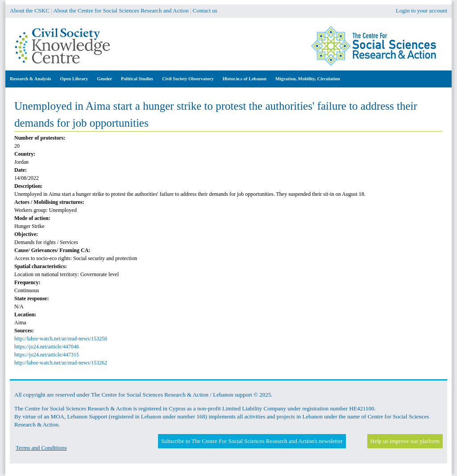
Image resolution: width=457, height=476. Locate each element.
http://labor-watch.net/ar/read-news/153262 (61, 363)
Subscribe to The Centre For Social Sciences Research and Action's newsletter (252, 441)
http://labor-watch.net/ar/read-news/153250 (61, 339)
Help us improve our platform (405, 441)
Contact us (205, 10)
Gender (104, 79)
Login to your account (422, 10)
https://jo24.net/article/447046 (47, 347)
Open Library (74, 79)
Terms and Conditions (41, 448)
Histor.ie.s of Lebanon (245, 79)
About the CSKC (30, 10)
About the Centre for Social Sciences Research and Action (121, 10)
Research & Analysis (31, 79)
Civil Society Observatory (188, 79)
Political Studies (137, 79)
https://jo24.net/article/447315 (47, 355)
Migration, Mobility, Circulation (308, 79)
